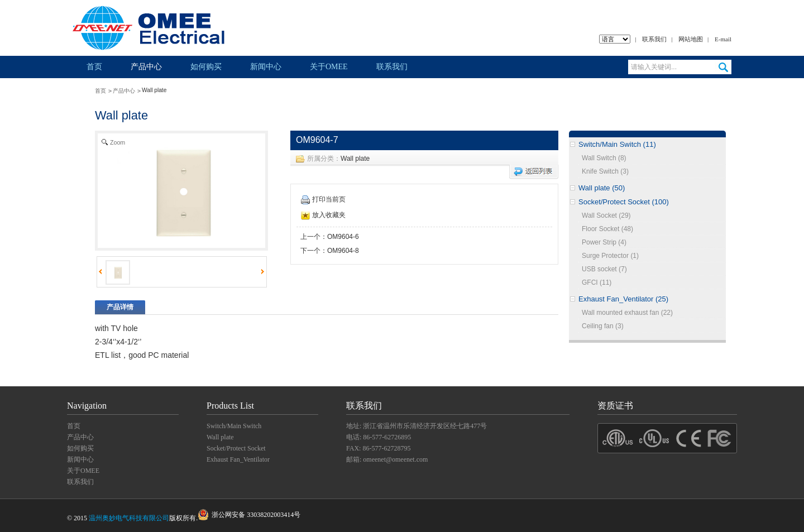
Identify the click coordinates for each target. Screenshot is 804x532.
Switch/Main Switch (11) (617, 144)
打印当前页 (323, 199)
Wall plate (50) (602, 188)
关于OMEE (329, 67)
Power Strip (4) (604, 242)
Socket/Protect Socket (236, 448)
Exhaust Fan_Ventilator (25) (623, 299)
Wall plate (355, 159)
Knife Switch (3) (605, 171)
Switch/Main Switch (234, 426)
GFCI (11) (597, 282)
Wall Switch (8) (604, 158)
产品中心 (146, 67)
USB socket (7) (604, 269)
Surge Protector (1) (610, 256)
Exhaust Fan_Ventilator (238, 459)
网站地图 (691, 39)
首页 (94, 67)
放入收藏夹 (323, 215)
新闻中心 (266, 67)
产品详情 (120, 307)
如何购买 (206, 67)
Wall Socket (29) (606, 215)
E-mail (723, 39)
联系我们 (654, 39)
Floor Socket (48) (607, 229)
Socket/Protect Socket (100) (624, 202)
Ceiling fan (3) (603, 326)
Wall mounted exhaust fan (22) (627, 313)
